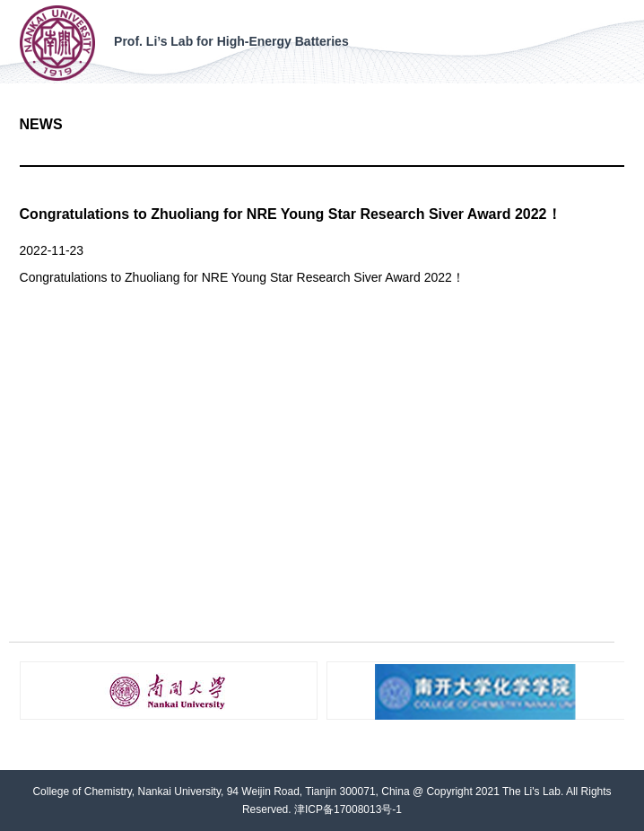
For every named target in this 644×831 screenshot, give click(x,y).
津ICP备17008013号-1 (348, 809)
